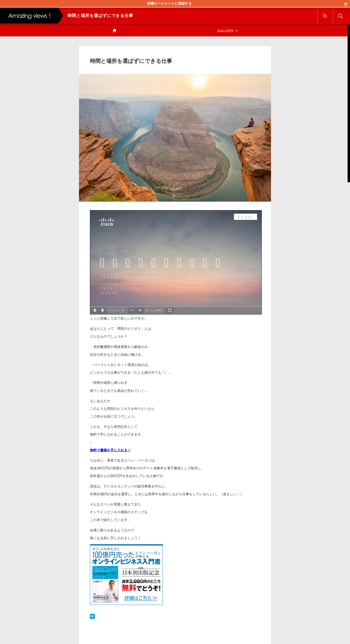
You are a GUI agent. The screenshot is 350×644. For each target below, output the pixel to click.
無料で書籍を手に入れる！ (110, 450)
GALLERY (227, 31)
